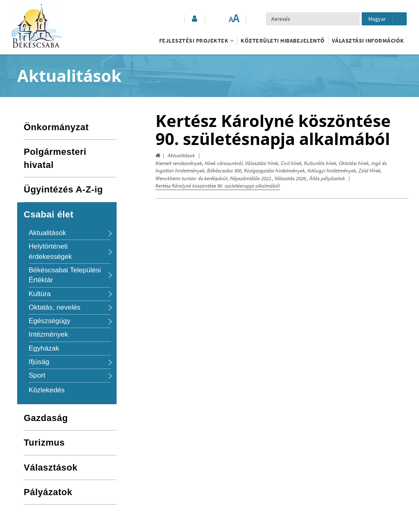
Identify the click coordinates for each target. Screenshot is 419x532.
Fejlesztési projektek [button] (197, 41)
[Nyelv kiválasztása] (384, 19)
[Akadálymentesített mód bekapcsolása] (217, 19)
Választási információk (368, 41)
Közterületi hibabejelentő (283, 41)
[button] (194, 19)
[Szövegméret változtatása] (234, 19)
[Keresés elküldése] (350, 19)
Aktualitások (181, 155)
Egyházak (44, 348)
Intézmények (48, 334)
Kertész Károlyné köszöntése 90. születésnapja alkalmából (218, 186)
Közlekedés (47, 390)
